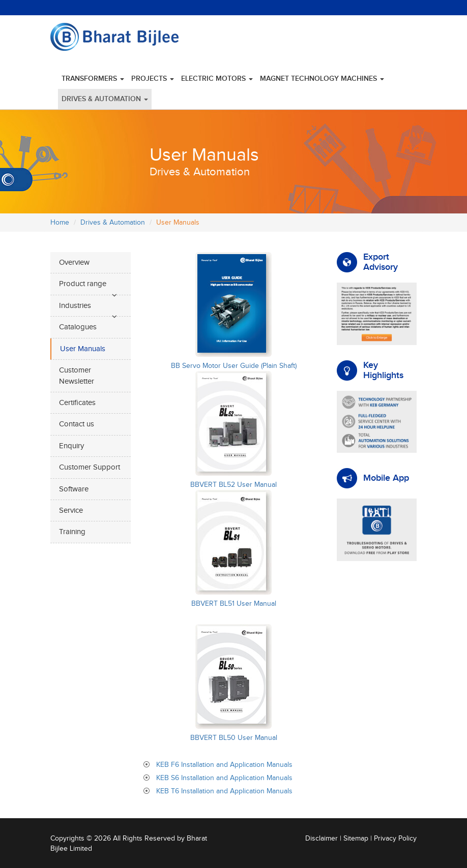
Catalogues (78, 327)
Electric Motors (217, 79)
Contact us (77, 424)
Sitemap (356, 839)
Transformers (93, 79)
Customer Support (90, 467)
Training (72, 532)
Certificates (77, 403)
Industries (75, 306)
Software (74, 489)
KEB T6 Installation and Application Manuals (224, 791)
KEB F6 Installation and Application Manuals (224, 765)
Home (60, 223)
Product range (83, 284)
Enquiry (71, 446)
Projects (153, 79)
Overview (74, 262)
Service (71, 510)
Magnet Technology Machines (322, 79)
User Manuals (83, 349)
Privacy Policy (395, 839)
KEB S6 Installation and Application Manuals (224, 778)
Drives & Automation (105, 99)
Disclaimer (322, 839)
